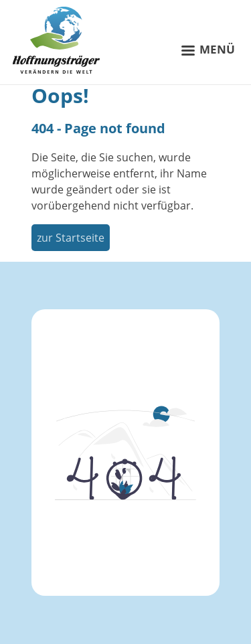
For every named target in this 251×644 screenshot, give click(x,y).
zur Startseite (71, 238)
